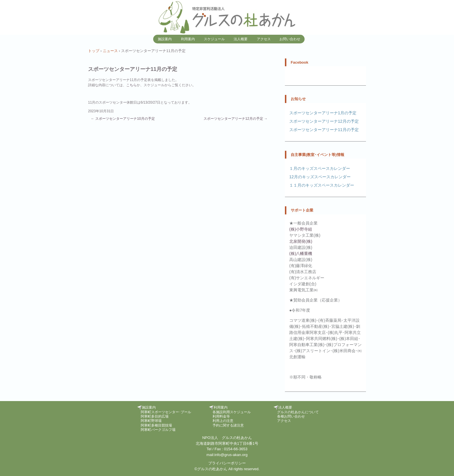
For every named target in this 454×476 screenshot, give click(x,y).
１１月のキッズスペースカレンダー (322, 185)
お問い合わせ (290, 39)
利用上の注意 (223, 421)
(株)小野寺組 (301, 229)
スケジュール (214, 39)
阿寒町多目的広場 (155, 416)
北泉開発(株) (301, 241)
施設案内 (165, 39)
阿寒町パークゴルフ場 (158, 430)
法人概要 (241, 39)
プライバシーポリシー (227, 463)
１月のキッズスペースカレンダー (320, 168)
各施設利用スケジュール (232, 412)
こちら (131, 85)
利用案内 (188, 39)
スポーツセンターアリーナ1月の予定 (323, 113)
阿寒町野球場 (151, 421)
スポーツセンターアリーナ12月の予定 (236, 119)
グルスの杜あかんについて (298, 412)
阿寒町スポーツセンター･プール (166, 412)
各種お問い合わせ (291, 416)
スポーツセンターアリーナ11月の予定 (324, 130)
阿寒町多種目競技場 (156, 425)
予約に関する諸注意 (228, 425)
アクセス (264, 39)
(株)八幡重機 (301, 253)
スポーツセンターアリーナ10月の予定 (123, 119)
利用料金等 (221, 416)
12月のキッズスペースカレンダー (320, 177)
